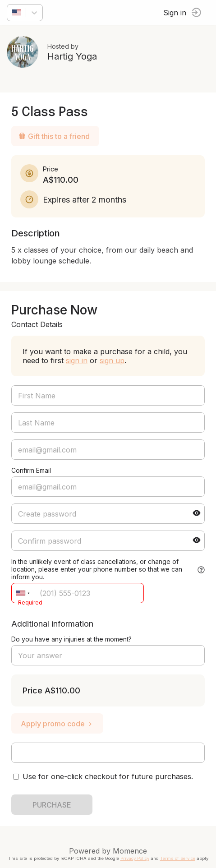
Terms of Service (178, 858)
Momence (130, 851)
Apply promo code (57, 724)
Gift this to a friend (54, 136)
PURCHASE (52, 805)
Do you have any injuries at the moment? (71, 639)
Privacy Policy (135, 858)
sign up (112, 360)
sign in (77, 360)
